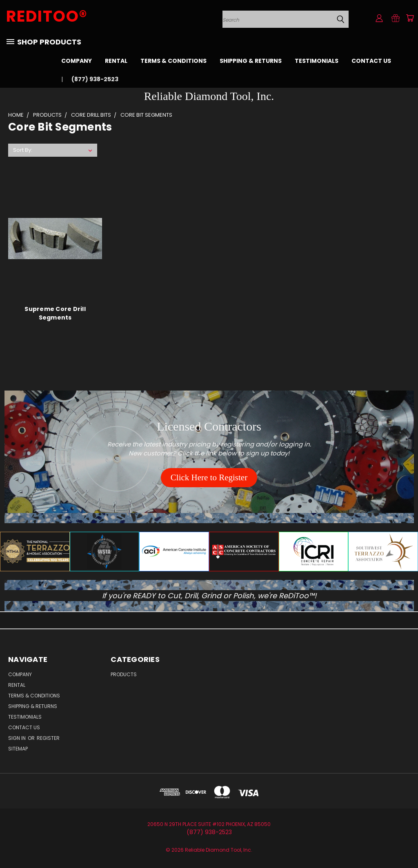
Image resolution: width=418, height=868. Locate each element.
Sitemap (18, 749)
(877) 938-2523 (95, 79)
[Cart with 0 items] (410, 18)
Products (124, 674)
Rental (116, 61)
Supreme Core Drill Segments (55, 313)
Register (48, 738)
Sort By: (23, 150)
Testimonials (317, 61)
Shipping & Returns (251, 61)
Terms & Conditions (173, 61)
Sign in (18, 738)
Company (77, 61)
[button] (209, 478)
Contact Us (371, 61)
